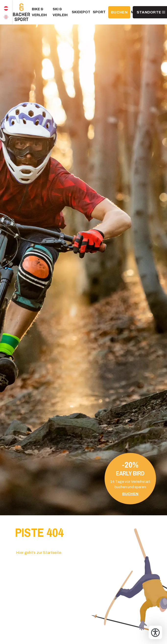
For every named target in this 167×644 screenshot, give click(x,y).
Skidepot (81, 12)
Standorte (149, 12)
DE (6, 6)
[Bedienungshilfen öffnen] (155, 632)
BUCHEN (119, 12)
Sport (99, 12)
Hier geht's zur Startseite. (39, 553)
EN (6, 18)
